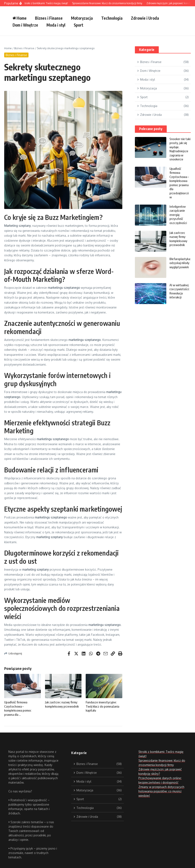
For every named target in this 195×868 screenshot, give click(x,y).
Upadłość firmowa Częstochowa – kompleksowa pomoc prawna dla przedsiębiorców (179, 183)
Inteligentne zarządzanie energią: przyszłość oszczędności (178, 215)
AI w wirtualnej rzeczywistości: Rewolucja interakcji (179, 291)
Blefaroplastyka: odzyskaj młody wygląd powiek (180, 263)
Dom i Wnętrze (25, 25)
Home (8, 48)
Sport (79, 25)
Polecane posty (151, 129)
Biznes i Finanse (49, 18)
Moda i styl (56, 25)
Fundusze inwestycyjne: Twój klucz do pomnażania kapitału (102, 706)
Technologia (112, 18)
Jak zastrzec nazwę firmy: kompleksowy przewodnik (62, 704)
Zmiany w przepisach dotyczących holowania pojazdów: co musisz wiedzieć (161, 791)
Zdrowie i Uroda (145, 18)
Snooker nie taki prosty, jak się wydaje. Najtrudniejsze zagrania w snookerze (180, 149)
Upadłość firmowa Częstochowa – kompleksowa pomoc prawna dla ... (18, 708)
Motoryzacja (82, 18)
